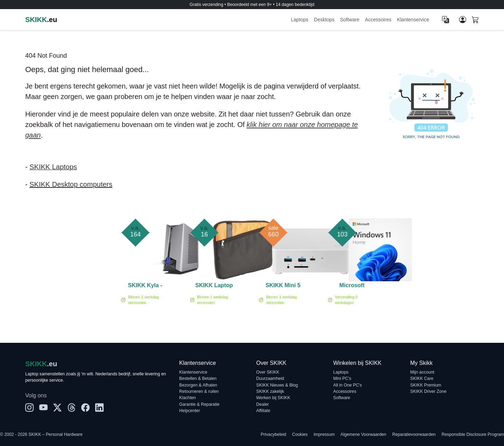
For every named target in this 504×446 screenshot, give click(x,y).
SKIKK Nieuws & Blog (277, 385)
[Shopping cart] (475, 20)
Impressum (324, 434)
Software (349, 20)
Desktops (324, 20)
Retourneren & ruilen (199, 391)
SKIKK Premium (426, 385)
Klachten (188, 398)
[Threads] (71, 408)
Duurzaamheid (270, 378)
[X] (57, 408)
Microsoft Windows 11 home (352, 286)
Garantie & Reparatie (199, 404)
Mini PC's (342, 378)
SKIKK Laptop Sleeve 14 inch (214, 286)
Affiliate (263, 411)
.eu (41, 20)
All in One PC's (348, 385)
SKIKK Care (422, 378)
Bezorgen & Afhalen (198, 385)
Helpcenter (190, 411)
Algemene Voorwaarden (363, 434)
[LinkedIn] (99, 408)
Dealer (262, 404)
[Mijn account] (463, 20)
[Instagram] (29, 408)
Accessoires (378, 20)
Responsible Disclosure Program (473, 434)
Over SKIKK (268, 372)
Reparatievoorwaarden (414, 434)
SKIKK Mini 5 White (283, 286)
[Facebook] (85, 408)
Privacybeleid (274, 434)
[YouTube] (43, 408)
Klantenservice (413, 20)
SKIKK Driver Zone (428, 391)
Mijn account (422, 372)
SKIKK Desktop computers (71, 184)
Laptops (300, 20)
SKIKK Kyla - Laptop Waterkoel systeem (145, 286)
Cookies (300, 434)
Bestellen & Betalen (198, 378)
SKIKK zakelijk (270, 391)
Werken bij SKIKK (273, 398)
